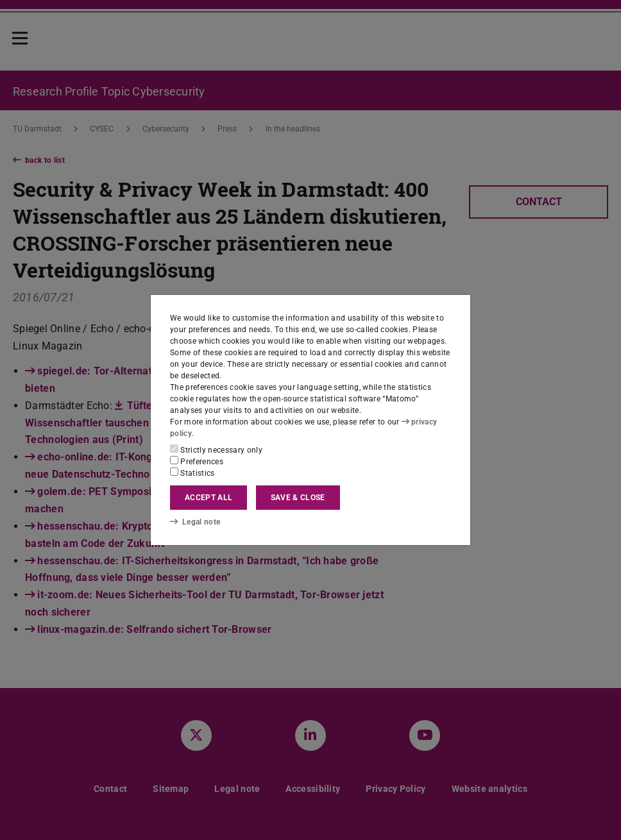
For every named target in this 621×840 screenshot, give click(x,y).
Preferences (197, 461)
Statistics (192, 473)
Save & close (298, 498)
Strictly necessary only (216, 449)
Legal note (195, 521)
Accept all (208, 498)
